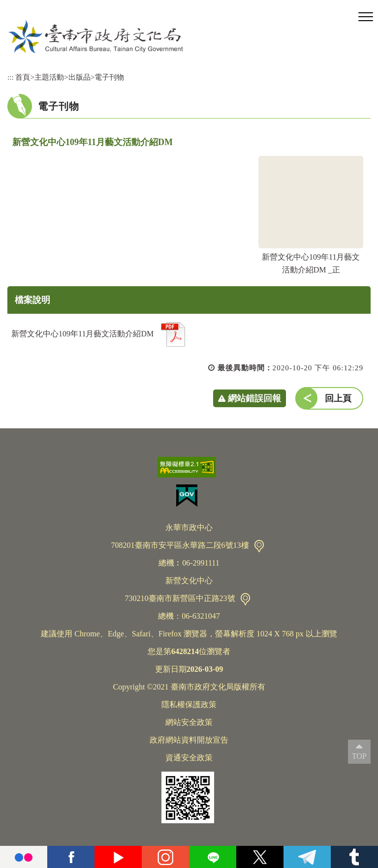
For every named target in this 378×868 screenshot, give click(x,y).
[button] (366, 17)
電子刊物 (109, 77)
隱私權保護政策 (189, 704)
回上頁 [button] (338, 398)
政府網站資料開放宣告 (189, 740)
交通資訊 (259, 546)
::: (11, 77)
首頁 (23, 77)
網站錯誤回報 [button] (254, 398)
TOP (359, 756)
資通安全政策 (189, 758)
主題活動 (49, 77)
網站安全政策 (189, 722)
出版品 (79, 77)
